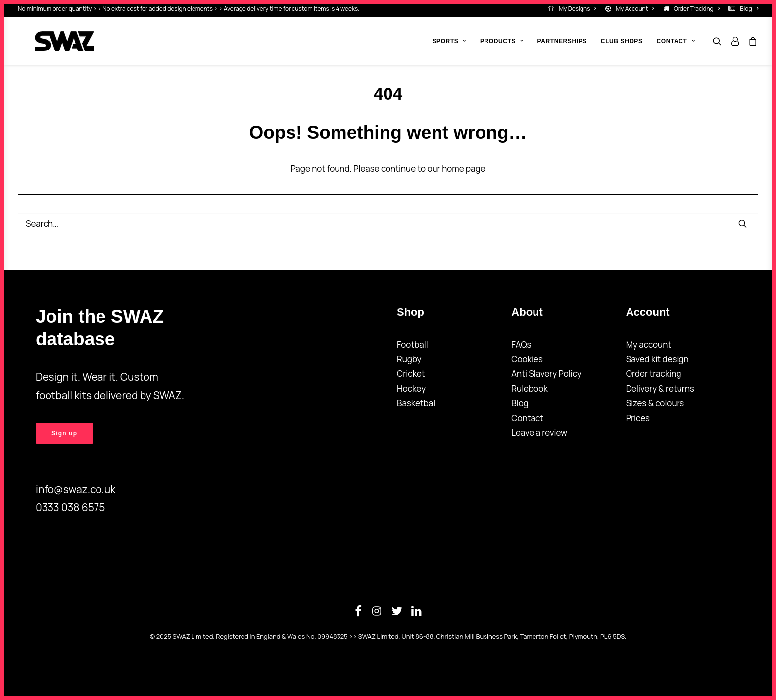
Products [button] (502, 41)
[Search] (388, 224)
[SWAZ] (48, 41)
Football (412, 344)
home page (463, 169)
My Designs (578, 9)
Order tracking (654, 374)
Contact (527, 418)
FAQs (521, 344)
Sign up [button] (64, 433)
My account (649, 344)
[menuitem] (575, 9)
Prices (638, 418)
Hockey (411, 388)
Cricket (411, 374)
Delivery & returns (660, 388)
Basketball (417, 403)
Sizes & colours (655, 403)
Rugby (409, 359)
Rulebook (529, 388)
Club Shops (622, 41)
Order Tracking (697, 9)
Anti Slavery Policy (546, 374)
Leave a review (539, 432)
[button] (719, 41)
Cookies (527, 359)
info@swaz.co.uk (76, 489)
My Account (635, 9)
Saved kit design (657, 359)
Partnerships (562, 41)
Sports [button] (449, 41)
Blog (749, 9)
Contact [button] (676, 41)
